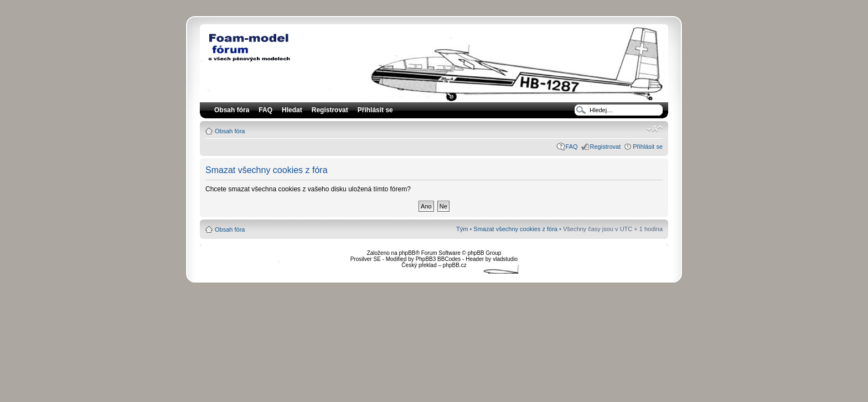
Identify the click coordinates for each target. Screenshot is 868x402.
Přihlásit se (648, 147)
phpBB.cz (455, 265)
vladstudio (505, 259)
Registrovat (330, 110)
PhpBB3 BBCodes (438, 259)
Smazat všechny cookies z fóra (515, 229)
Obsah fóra (230, 131)
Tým (462, 229)
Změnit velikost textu (655, 129)
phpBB (407, 253)
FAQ (572, 147)
